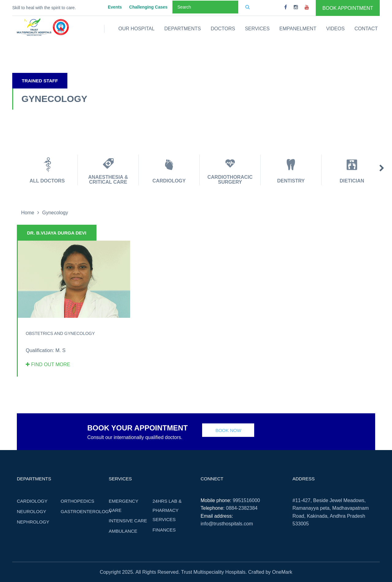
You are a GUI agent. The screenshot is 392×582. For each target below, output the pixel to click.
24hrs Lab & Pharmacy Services (167, 510)
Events (115, 7)
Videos (335, 29)
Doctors (223, 29)
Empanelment (298, 29)
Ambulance (123, 531)
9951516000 (246, 500)
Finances (164, 530)
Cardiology (32, 501)
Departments (183, 29)
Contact (366, 29)
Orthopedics (77, 501)
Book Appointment (348, 8)
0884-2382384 (242, 508)
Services (257, 29)
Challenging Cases (148, 7)
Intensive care (128, 521)
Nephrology (33, 522)
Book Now (228, 430)
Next (382, 168)
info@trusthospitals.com (227, 524)
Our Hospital (137, 29)
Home (28, 213)
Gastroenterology (86, 511)
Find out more (48, 364)
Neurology (32, 511)
